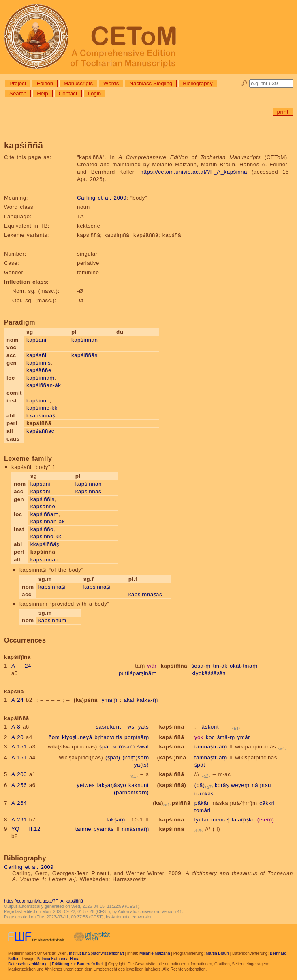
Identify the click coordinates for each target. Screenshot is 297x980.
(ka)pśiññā (172, 803)
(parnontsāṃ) (131, 792)
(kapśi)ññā (172, 758)
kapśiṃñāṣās (145, 594)
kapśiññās (84, 355)
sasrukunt (108, 727)
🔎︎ (244, 83)
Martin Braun (217, 953)
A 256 (19, 785)
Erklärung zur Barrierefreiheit (78, 964)
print (283, 112)
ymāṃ (110, 700)
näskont (209, 727)
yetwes (85, 785)
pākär (202, 803)
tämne (83, 829)
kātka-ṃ (147, 700)
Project (18, 83)
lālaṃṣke (243, 820)
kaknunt (139, 785)
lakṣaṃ (116, 820)
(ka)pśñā (86, 700)
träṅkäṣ (204, 794)
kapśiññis (38, 363)
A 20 (17, 737)
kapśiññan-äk (44, 385)
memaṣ (220, 820)
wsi (131, 727)
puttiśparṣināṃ (138, 673)
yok (199, 737)
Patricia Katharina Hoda (58, 959)
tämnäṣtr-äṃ (211, 747)
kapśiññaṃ (41, 378)
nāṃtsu (261, 785)
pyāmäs (104, 829)
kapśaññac (40, 431)
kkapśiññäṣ (41, 416)
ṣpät (105, 747)
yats (143, 727)
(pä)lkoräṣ (212, 785)
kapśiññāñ (84, 340)
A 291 (19, 820)
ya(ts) (141, 765)
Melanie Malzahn (155, 953)
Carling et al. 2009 (102, 198)
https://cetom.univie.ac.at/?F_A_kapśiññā (194, 172)
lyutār (202, 820)
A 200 (19, 774)
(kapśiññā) (172, 785)
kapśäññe (39, 370)
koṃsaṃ (124, 747)
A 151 (19, 747)
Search (18, 93)
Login (95, 93)
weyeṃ (240, 785)
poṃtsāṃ (137, 737)
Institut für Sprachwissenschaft (96, 953)
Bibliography (198, 83)
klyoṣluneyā (77, 737)
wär (152, 666)
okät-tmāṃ (244, 666)
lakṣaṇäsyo (112, 785)
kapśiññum (52, 620)
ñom (54, 737)
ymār (244, 737)
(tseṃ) (266, 820)
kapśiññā (172, 727)
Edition (45, 83)
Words (111, 83)
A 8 (16, 727)
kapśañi (36, 340)
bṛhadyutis (108, 737)
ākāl (129, 700)
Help (42, 93)
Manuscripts (78, 83)
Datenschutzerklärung (28, 964)
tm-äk (220, 666)
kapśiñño (38, 401)
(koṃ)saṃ (136, 758)
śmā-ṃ (226, 737)
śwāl (143, 747)
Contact (68, 93)
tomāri (203, 810)
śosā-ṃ (201, 666)
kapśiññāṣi (52, 587)
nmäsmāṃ (136, 829)
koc (210, 737)
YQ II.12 (26, 829)
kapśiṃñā (174, 666)
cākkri (267, 803)
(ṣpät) (113, 758)
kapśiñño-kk (42, 408)
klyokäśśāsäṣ (208, 673)
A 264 (19, 803)
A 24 (21, 666)
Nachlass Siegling (151, 83)
